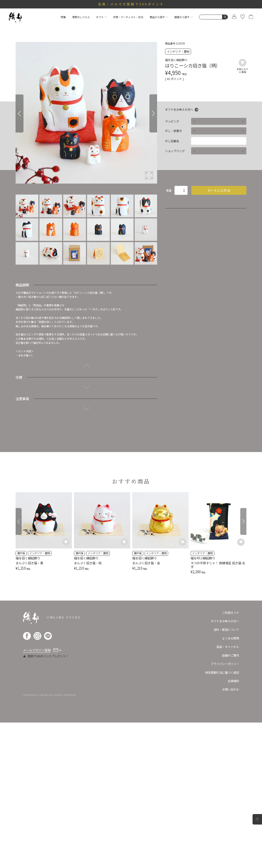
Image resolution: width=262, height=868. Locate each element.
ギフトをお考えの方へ (179, 110)
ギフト (101, 17)
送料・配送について (226, 775)
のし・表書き (173, 131)
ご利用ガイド (231, 758)
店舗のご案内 (231, 801)
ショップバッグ (175, 151)
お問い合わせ (231, 835)
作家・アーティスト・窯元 (128, 17)
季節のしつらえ (81, 17)
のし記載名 (172, 141)
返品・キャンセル (228, 792)
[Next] (153, 113)
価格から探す (183, 17)
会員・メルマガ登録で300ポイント (131, 4)
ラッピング (172, 121)
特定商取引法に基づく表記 (222, 818)
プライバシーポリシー (225, 809)
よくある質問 (231, 784)
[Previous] (20, 113)
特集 (63, 17)
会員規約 (233, 826)
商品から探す (159, 17)
